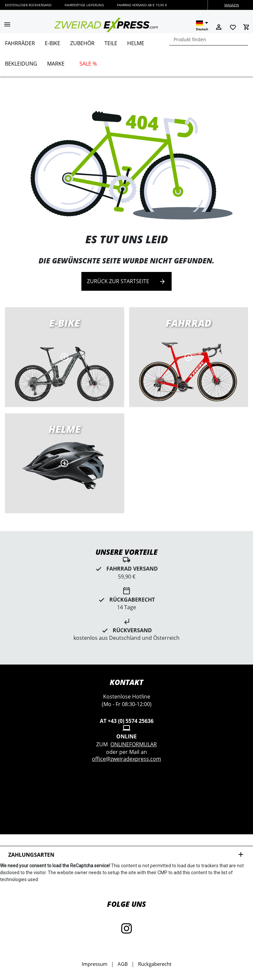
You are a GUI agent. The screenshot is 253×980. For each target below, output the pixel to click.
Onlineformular (134, 744)
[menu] (124, 55)
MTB (65, 463)
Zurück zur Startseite (126, 281)
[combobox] (209, 39)
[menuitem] (20, 46)
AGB (123, 964)
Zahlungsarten (126, 855)
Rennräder (189, 357)
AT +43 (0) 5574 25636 (127, 721)
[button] (7, 25)
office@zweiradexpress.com (126, 759)
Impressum (95, 964)
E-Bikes (65, 357)
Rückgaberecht (155, 964)
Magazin (232, 5)
